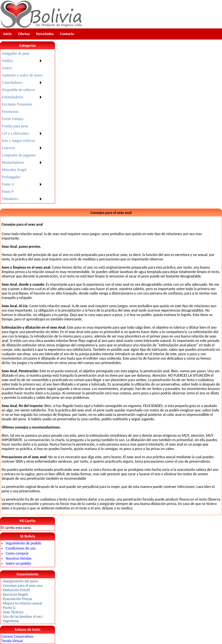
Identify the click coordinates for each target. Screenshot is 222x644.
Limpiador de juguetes (19, 155)
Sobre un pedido (18, 563)
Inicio (7, 34)
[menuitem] (22, 54)
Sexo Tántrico (13, 612)
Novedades (45, 34)
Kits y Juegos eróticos (18, 141)
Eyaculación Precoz (17, 599)
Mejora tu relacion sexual (22, 603)
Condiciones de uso (21, 548)
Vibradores (10, 199)
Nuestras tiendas (19, 558)
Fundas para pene (15, 126)
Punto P (8, 191)
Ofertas (24, 34)
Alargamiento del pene (20, 581)
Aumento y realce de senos (22, 75)
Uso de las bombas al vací (22, 617)
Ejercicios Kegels (15, 594)
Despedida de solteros (18, 90)
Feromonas (10, 112)
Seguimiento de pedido (24, 543)
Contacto (67, 34)
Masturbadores (13, 162)
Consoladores (12, 82)
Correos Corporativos (17, 636)
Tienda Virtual (12, 641)
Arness (7, 68)
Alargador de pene (16, 53)
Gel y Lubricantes (15, 133)
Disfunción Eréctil (16, 590)
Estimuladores (13, 97)
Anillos (7, 61)
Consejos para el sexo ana (22, 586)
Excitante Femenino (17, 104)
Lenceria (8, 148)
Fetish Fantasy (13, 119)
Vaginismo (11, 621)
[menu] (22, 126)
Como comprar (17, 553)
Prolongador (11, 177)
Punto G (8, 184)
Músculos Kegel (14, 170)
